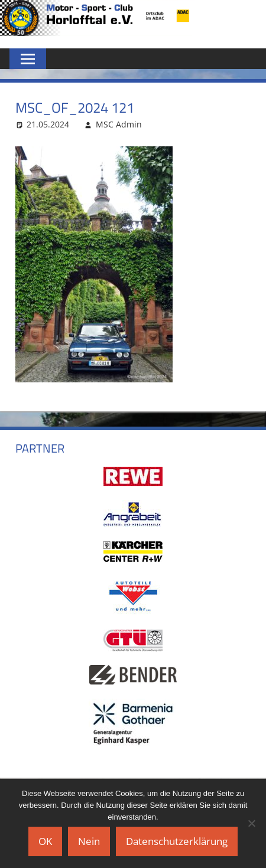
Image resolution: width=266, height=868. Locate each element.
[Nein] (251, 823)
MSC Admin (119, 124)
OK (45, 841)
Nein (89, 841)
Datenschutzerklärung (177, 841)
